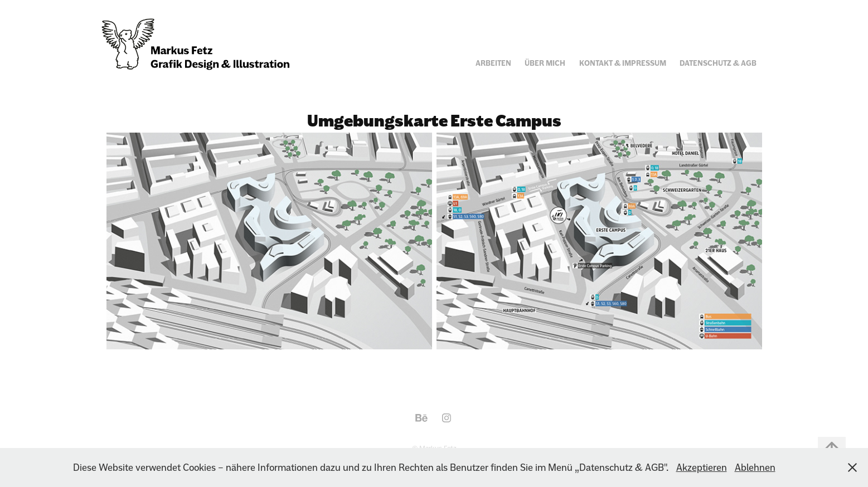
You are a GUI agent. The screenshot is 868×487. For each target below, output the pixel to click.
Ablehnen (755, 467)
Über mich (545, 63)
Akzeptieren (702, 467)
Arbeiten (493, 63)
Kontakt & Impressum (623, 63)
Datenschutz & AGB (718, 63)
